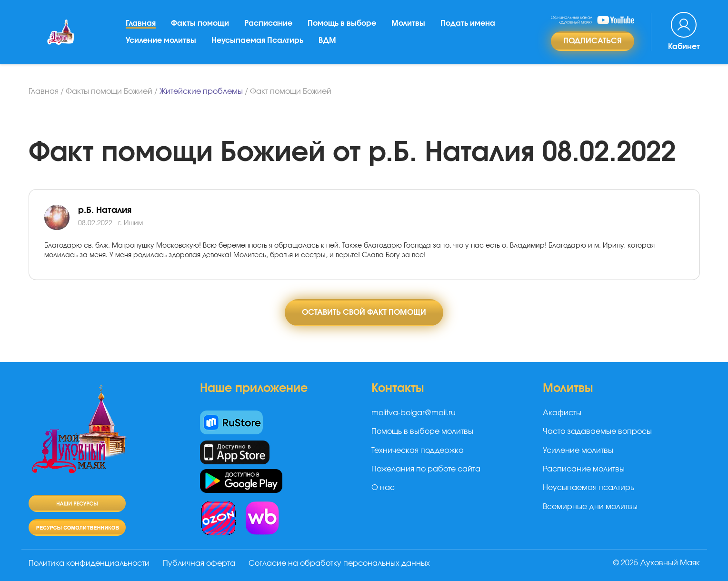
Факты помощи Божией (109, 91)
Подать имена (468, 23)
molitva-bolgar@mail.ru (414, 413)
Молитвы (408, 23)
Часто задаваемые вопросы (597, 431)
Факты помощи (200, 23)
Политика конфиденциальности (89, 563)
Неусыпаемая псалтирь (588, 488)
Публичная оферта (199, 563)
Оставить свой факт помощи (364, 312)
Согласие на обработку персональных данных (339, 563)
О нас (383, 488)
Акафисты (562, 413)
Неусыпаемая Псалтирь (257, 40)
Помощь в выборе (342, 23)
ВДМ (327, 40)
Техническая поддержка (418, 451)
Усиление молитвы (161, 40)
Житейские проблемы (201, 91)
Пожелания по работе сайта (426, 469)
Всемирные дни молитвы (590, 507)
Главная (141, 23)
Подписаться (593, 41)
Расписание (268, 23)
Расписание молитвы (584, 469)
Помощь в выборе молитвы (422, 431)
